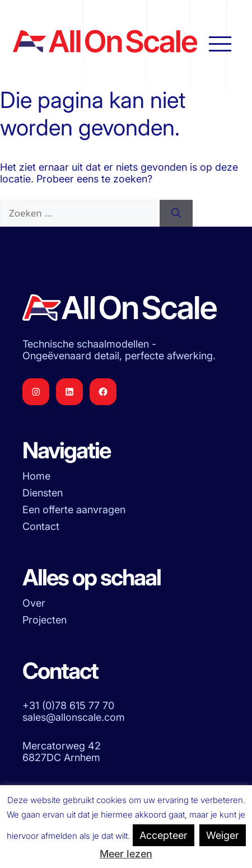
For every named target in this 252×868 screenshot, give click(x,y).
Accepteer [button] (164, 835)
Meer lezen (126, 854)
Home (36, 476)
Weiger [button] (223, 835)
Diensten (43, 493)
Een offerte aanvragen (74, 510)
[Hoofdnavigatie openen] (220, 43)
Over (34, 603)
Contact (41, 526)
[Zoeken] (176, 213)
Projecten (45, 620)
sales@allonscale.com (74, 717)
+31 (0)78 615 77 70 (68, 705)
